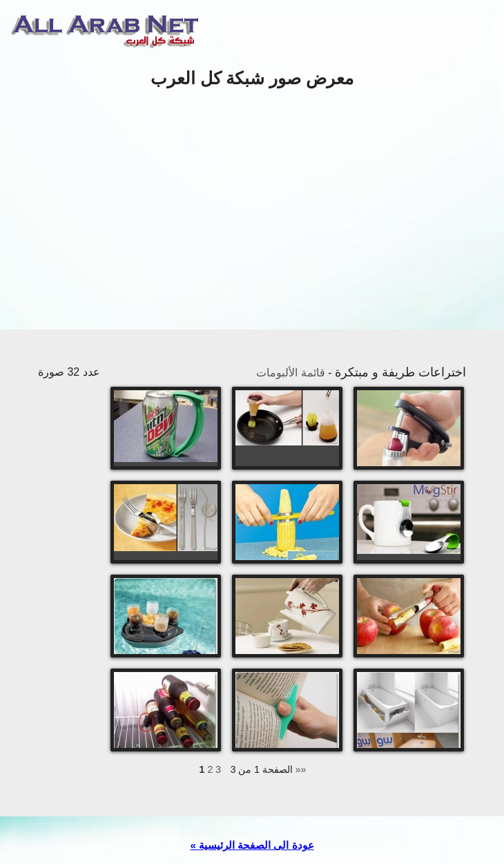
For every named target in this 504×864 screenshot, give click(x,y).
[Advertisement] (252, 210)
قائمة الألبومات (290, 373)
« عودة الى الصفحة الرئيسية (252, 845)
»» (301, 769)
